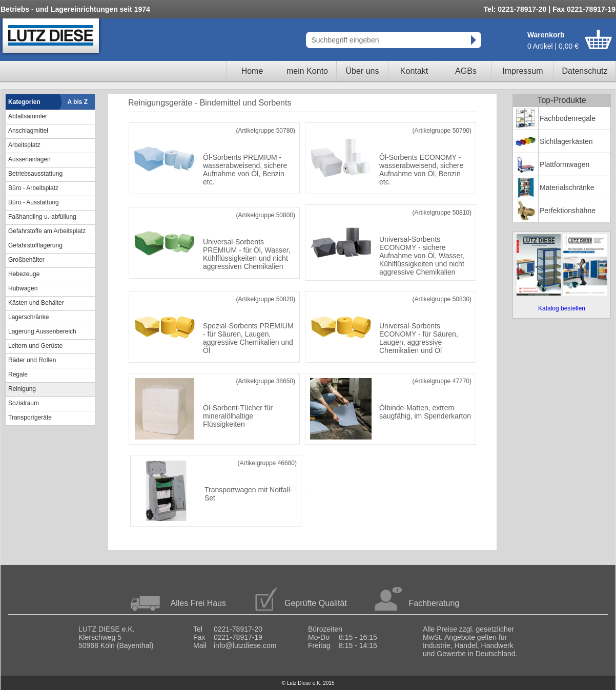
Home (252, 71)
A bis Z (78, 102)
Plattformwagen (564, 164)
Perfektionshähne (568, 211)
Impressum (522, 71)
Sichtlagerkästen (566, 141)
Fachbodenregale (568, 118)
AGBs (466, 71)
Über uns (363, 71)
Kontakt (414, 71)
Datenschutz (585, 71)
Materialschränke (567, 187)
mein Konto (307, 71)
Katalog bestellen (562, 308)
